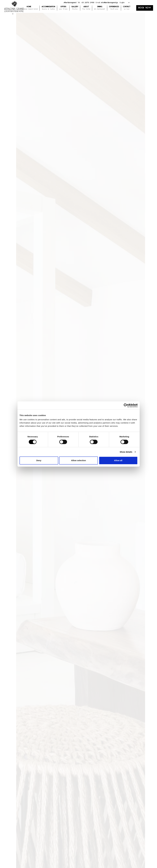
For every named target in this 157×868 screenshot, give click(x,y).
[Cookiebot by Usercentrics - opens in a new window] (126, 405)
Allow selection (78, 460)
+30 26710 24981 (88, 3)
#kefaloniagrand (70, 3)
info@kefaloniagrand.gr (109, 3)
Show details (126, 452)
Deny (39, 460)
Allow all (118, 460)
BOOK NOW (145, 8)
